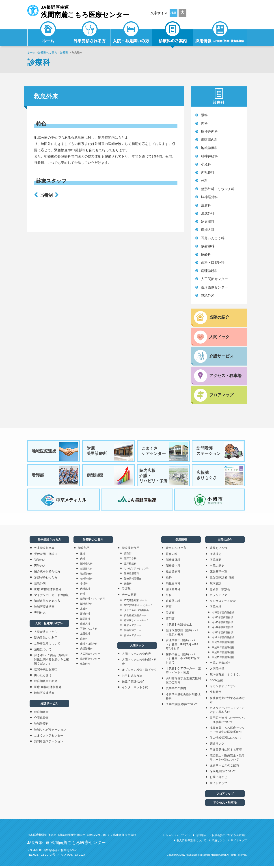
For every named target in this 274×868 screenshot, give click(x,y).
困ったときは (43, 677)
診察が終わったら (46, 580)
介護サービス (49, 706)
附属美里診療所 (110, 452)
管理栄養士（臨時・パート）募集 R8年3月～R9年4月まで (182, 646)
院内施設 (216, 585)
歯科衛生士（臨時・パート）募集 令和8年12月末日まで (183, 661)
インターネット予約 (135, 689)
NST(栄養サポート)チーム (138, 607)
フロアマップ (225, 796)
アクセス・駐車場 (225, 805)
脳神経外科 (209, 197)
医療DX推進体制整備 (48, 591)
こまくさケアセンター (165, 452)
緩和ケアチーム (133, 627)
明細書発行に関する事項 (226, 752)
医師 (169, 609)
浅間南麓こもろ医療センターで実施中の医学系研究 (227, 732)
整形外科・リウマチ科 (218, 189)
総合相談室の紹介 (46, 683)
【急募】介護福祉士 (179, 626)
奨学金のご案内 (176, 690)
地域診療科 (209, 148)
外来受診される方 (90, 35)
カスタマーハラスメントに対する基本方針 (227, 712)
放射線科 (208, 246)
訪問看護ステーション (220, 452)
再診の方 (40, 568)
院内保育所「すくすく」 (226, 676)
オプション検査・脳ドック (139, 672)
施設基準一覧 (218, 574)
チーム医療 (129, 597)
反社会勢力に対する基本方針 (227, 702)
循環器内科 (209, 140)
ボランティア (218, 597)
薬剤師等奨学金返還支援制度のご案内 (183, 683)
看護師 (170, 615)
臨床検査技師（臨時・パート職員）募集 (183, 635)
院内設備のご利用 (46, 640)
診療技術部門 (131, 550)
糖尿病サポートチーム (136, 622)
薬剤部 (128, 556)
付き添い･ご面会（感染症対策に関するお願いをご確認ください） (52, 661)
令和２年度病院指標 (223, 640)
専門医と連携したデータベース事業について (227, 722)
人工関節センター (214, 279)
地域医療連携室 (44, 609)
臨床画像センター (214, 287)
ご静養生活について (47, 646)
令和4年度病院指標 (222, 629)
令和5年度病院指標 (222, 625)
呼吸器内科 (173, 603)
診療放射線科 (132, 576)
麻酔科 (206, 254)
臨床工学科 (130, 561)
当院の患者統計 (220, 665)
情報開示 (216, 694)
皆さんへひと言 (176, 550)
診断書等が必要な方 (47, 603)
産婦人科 (208, 230)
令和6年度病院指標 (222, 619)
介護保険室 (41, 720)
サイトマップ (218, 785)
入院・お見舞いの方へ (49, 626)
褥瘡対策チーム (133, 632)
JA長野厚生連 (78, 11)
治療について (43, 652)
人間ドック (137, 648)
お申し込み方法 (132, 678)
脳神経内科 (209, 131)
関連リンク (217, 746)
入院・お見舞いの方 (131, 35)
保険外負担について (223, 773)
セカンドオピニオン (223, 688)
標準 (173, 13)
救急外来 (208, 295)
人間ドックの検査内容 (136, 656)
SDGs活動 (217, 683)
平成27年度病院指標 (223, 660)
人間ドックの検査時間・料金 (139, 664)
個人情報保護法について (226, 740)
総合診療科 (173, 574)
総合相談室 (41, 714)
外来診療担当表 (44, 550)
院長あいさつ (218, 550)
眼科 (204, 115)
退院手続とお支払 (46, 672)
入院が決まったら (46, 634)
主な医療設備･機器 (222, 580)
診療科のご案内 (173, 35)
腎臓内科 (172, 556)
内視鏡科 (208, 172)
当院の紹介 (225, 542)
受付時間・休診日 (46, 556)
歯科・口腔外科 (213, 262)
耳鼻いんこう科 (213, 238)
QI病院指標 (217, 671)
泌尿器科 (208, 222)
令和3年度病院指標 (222, 634)
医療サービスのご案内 (224, 768)
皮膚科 (206, 205)
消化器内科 (173, 585)
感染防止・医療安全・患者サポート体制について (227, 759)
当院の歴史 (217, 568)
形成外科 (208, 213)
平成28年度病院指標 (223, 654)
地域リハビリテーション (50, 732)
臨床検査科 (130, 566)
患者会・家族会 (220, 591)
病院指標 (110, 477)
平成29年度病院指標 (223, 649)
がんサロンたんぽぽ (223, 603)
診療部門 (84, 550)
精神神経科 (209, 156)
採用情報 (220, 35)
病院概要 (216, 562)
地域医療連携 (55, 452)
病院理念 (216, 556)
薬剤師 (170, 621)
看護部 (55, 477)
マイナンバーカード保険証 (52, 597)
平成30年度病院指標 (223, 644)
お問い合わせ (218, 779)
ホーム (31, 53)
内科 (204, 123)
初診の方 (40, 562)
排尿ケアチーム (133, 637)
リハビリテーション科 (136, 571)
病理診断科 (209, 271)
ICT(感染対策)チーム (136, 602)
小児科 (206, 164)
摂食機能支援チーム (135, 617)
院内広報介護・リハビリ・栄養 (164, 477)
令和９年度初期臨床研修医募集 (183, 698)
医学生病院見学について (182, 706)
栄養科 (128, 585)
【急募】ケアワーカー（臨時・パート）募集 (183, 672)
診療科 (64, 53)
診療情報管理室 (133, 581)
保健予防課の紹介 (134, 683)
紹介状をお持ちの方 (47, 574)
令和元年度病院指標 (223, 614)
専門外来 (40, 615)
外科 (204, 181)
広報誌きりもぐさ (220, 477)
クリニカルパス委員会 (136, 612)
